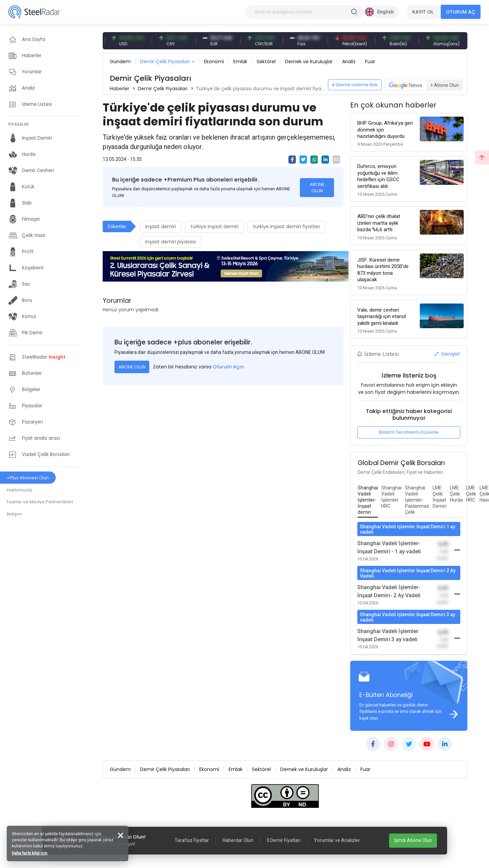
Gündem (120, 62)
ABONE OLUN (317, 188)
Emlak (240, 62)
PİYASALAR (19, 124)
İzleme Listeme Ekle (355, 85)
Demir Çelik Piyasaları (165, 62)
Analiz (349, 62)
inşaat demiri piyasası (171, 242)
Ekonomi (214, 62)
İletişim (14, 514)
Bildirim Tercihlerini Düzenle (409, 432)
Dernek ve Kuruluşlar (309, 62)
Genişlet (447, 354)
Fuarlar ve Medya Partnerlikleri (40, 502)
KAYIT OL (423, 12)
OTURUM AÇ (461, 12)
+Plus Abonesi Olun (28, 478)
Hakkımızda (20, 490)
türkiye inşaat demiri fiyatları (286, 226)
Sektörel (266, 62)
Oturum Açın (228, 367)
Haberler (120, 89)
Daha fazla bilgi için (30, 853)
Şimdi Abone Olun (413, 840)
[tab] (368, 500)
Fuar (370, 62)
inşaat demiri (161, 226)
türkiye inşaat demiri (214, 226)
